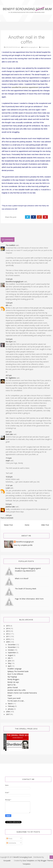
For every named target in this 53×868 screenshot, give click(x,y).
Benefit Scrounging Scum (23, 857)
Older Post (45, 525)
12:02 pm (9, 303)
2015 (8, 626)
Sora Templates (28, 861)
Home (27, 525)
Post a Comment (7, 518)
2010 (8, 639)
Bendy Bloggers (13, 679)
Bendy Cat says (13, 682)
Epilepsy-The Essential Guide (18, 671)
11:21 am (9, 485)
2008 (8, 712)
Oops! (10, 695)
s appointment (33, 87)
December (12, 645)
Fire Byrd (9, 342)
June (10, 661)
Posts (9, 839)
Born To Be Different (15, 674)
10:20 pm (9, 477)
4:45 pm (9, 515)
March (10, 704)
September (12, 653)
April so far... (12, 685)
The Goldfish (10, 245)
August (11, 655)
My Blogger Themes (45, 861)
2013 (8, 631)
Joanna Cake (10, 507)
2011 (8, 636)
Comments (11, 843)
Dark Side (9, 434)
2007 (8, 714)
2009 (8, 642)
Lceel (8, 488)
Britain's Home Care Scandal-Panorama (22, 693)
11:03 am (9, 279)
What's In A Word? (22, 578)
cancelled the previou (19, 87)
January (11, 709)
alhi (7, 305)
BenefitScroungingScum (15, 282)
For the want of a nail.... (16, 701)
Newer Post (8, 525)
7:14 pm (9, 458)
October (11, 650)
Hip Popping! (12, 677)
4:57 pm (9, 375)
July (9, 658)
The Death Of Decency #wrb (26, 589)
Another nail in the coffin (17, 690)
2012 (8, 634)
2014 (8, 628)
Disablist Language (15, 669)
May (10, 663)
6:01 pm (9, 432)
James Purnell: (13, 687)
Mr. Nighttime (11, 378)
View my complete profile (23, 545)
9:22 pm (9, 504)
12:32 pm (9, 339)
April (10, 666)
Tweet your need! (14, 698)
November (12, 647)
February (11, 706)
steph (8, 461)
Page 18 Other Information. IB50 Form (29, 599)
